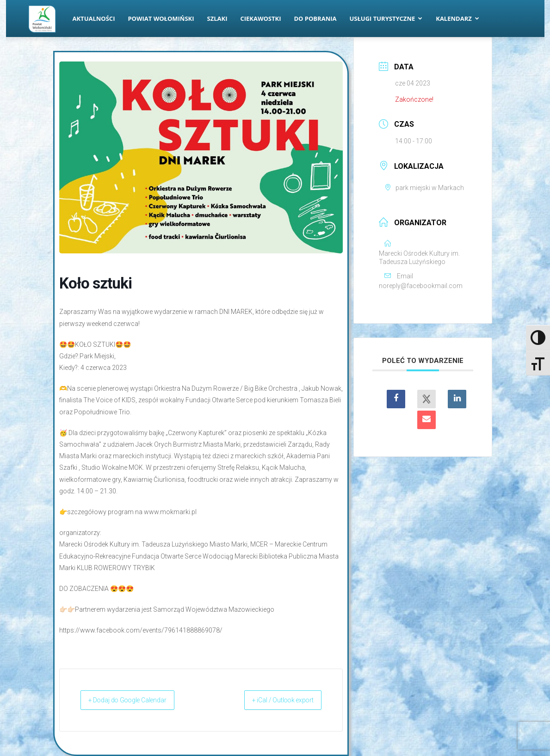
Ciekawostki (260, 18)
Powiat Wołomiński (161, 18)
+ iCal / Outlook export (273, 700)
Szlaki (217, 18)
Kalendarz (457, 18)
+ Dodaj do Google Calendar (138, 700)
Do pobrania (315, 18)
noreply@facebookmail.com (421, 286)
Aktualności (94, 18)
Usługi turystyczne (386, 18)
